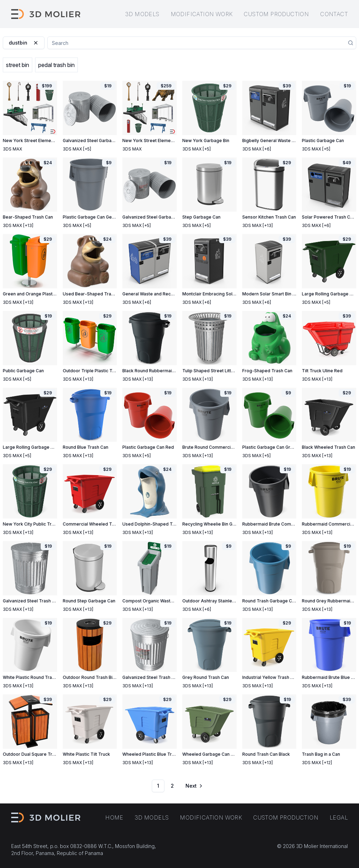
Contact (334, 14)
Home (114, 817)
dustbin (24, 43)
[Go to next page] (194, 786)
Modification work (202, 14)
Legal (339, 817)
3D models (142, 14)
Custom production (276, 14)
